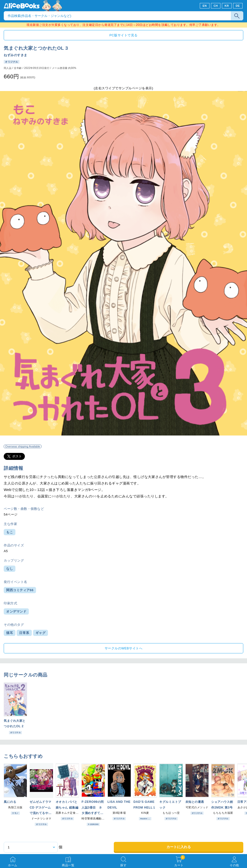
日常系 (24, 633)
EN (205, 6)
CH (216, 6)
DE (238, 6)
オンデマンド (16, 611)
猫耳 (10, 633)
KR (227, 6)
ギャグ (41, 633)
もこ (10, 532)
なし (10, 569)
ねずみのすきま (16, 55)
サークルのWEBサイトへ (123, 648)
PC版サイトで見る (123, 35)
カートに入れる (179, 847)
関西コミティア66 (20, 590)
